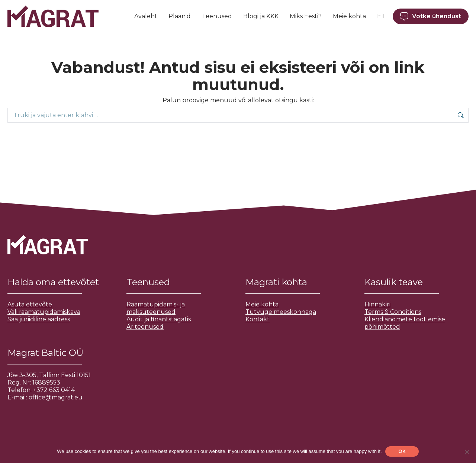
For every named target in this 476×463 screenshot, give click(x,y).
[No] (467, 452)
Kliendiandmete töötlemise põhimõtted (405, 323)
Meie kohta (262, 304)
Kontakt (258, 319)
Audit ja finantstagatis (159, 319)
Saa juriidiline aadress (39, 319)
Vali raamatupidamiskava (44, 312)
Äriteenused (145, 327)
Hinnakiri (377, 304)
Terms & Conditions (393, 312)
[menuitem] (381, 16)
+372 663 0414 (54, 390)
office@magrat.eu (56, 397)
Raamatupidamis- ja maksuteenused (156, 308)
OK (402, 451)
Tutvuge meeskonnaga (281, 312)
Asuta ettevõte (30, 304)
